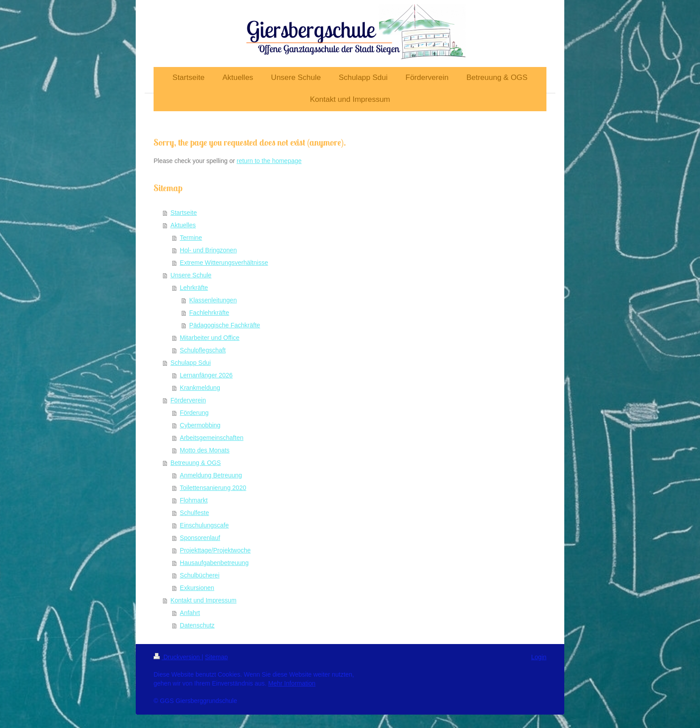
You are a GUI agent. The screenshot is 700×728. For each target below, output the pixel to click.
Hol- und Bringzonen (208, 250)
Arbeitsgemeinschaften (212, 438)
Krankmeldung (200, 388)
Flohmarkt (194, 500)
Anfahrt (190, 613)
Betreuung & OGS (196, 463)
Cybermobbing (200, 425)
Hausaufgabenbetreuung (214, 563)
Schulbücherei (200, 575)
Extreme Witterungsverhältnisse (224, 263)
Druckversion (177, 657)
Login (539, 657)
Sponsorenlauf (200, 538)
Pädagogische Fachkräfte (225, 325)
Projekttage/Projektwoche (215, 550)
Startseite (184, 213)
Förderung (194, 413)
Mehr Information (292, 683)
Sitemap (216, 657)
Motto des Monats (205, 450)
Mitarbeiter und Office (210, 338)
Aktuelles (183, 225)
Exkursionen (197, 588)
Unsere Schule (191, 275)
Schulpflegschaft (203, 350)
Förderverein (188, 400)
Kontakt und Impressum (204, 600)
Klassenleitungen (213, 300)
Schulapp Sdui (191, 363)
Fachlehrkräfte (209, 313)
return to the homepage (269, 161)
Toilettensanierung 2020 (213, 488)
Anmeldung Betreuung (211, 475)
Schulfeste (194, 513)
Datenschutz (197, 625)
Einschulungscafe (204, 525)
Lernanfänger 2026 (206, 375)
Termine (191, 238)
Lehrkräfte (194, 288)
